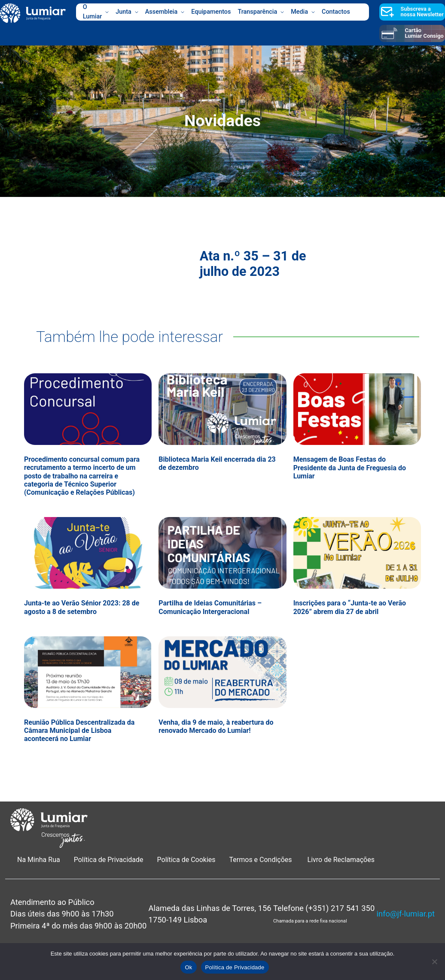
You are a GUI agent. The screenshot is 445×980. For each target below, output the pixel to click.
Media (303, 12)
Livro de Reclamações (341, 860)
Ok (188, 967)
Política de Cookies (186, 860)
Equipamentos (211, 12)
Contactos (336, 12)
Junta (127, 12)
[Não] (434, 962)
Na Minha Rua (39, 860)
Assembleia (165, 12)
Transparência (261, 12)
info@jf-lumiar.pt (406, 914)
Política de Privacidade (109, 860)
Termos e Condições (262, 860)
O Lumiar (96, 12)
